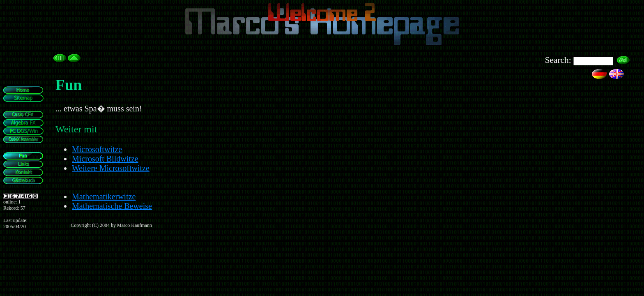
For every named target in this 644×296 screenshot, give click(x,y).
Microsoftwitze (97, 149)
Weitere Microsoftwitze (111, 168)
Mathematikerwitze (104, 197)
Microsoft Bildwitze (105, 159)
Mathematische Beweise (112, 206)
